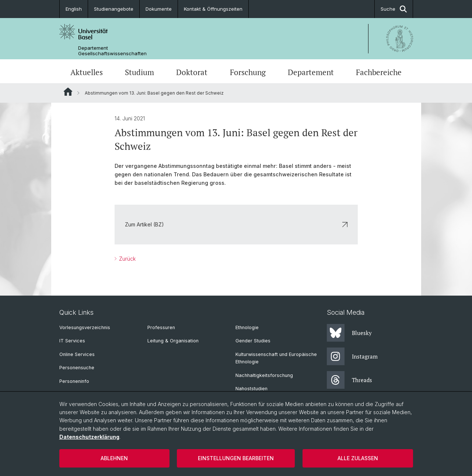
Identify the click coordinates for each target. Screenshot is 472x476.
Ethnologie (247, 327)
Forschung (248, 72)
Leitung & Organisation (173, 341)
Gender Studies (253, 341)
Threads (349, 380)
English (74, 9)
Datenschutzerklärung (89, 437)
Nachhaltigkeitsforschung (264, 375)
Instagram (352, 356)
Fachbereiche (379, 72)
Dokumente (159, 9)
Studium (139, 72)
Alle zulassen (358, 458)
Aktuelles (87, 72)
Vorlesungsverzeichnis (85, 327)
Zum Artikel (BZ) (236, 224)
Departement (311, 72)
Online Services (77, 354)
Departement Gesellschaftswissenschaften (112, 51)
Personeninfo (74, 381)
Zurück (127, 259)
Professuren (161, 327)
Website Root (68, 92)
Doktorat (192, 72)
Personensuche (77, 368)
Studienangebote (114, 9)
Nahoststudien (251, 389)
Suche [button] (394, 9)
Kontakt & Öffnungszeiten (213, 9)
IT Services (72, 341)
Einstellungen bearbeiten (236, 458)
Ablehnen (114, 458)
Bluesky (349, 333)
